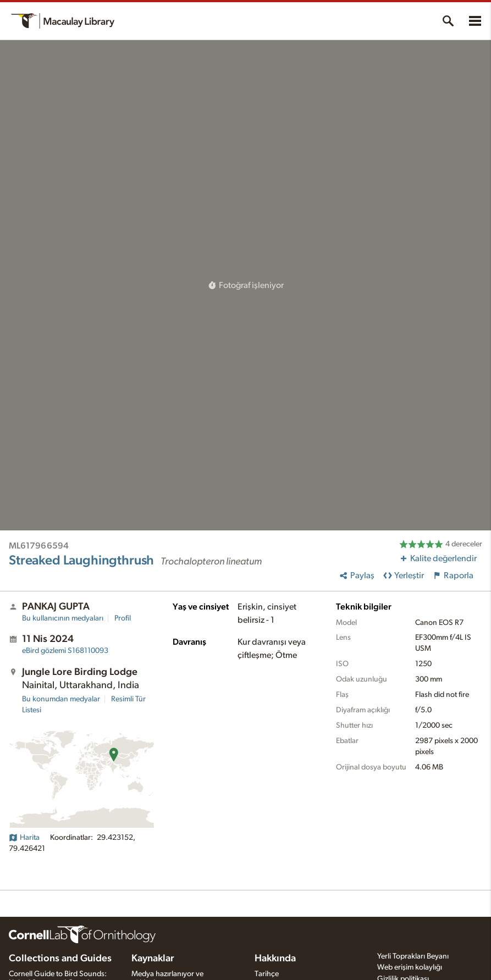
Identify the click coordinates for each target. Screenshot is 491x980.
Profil (123, 618)
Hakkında (275, 959)
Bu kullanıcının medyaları (63, 618)
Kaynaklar (153, 959)
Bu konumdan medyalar (61, 699)
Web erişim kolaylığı (410, 967)
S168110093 (65, 651)
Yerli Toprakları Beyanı (413, 956)
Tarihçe (267, 974)
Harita (24, 838)
